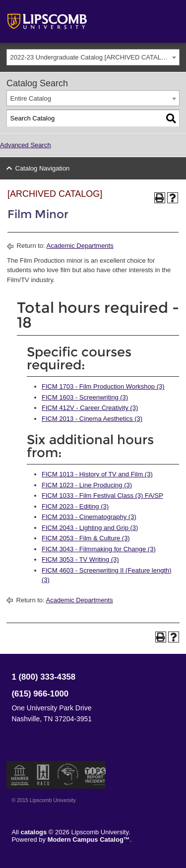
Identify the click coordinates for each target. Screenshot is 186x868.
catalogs (34, 832)
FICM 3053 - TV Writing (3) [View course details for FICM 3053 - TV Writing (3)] (80, 559)
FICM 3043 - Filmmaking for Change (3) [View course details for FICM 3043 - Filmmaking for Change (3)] (99, 549)
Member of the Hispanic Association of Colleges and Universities (43, 775)
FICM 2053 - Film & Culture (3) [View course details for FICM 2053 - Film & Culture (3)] (86, 538)
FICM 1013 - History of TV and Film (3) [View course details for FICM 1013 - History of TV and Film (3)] (97, 474)
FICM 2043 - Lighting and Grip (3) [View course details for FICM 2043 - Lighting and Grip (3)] (90, 528)
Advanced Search (26, 145)
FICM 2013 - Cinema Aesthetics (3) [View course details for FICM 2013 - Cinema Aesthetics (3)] (92, 419)
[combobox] (93, 57)
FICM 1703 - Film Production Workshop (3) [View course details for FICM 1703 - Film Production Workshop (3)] (103, 386)
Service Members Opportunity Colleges (68, 775)
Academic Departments (80, 246)
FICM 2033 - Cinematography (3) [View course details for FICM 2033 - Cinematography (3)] (89, 517)
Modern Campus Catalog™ (89, 839)
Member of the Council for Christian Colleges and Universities (20, 775)
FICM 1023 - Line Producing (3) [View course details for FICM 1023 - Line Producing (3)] (87, 485)
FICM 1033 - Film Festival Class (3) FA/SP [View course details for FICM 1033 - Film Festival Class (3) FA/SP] (102, 495)
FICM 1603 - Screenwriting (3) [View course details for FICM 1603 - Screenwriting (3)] (85, 397)
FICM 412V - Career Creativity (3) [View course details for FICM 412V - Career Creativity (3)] (90, 408)
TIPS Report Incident (94, 775)
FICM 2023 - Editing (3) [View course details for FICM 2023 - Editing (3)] (75, 506)
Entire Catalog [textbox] (31, 98)
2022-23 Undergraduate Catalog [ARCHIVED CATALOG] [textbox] (92, 57)
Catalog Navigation (43, 168)
